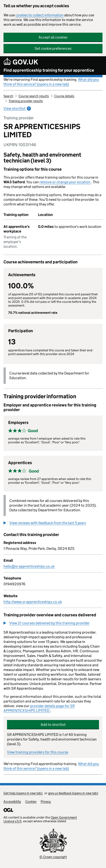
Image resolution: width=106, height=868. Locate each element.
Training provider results (26, 101)
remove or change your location (65, 182)
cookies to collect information (39, 15)
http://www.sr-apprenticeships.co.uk (33, 602)
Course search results (34, 96)
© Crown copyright (53, 857)
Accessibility (12, 801)
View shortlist (17, 108)
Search (8, 96)
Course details (64, 96)
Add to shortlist (53, 725)
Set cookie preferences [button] (53, 48)
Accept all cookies (53, 37)
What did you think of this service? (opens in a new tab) (51, 82)
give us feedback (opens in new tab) (73, 793)
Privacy (46, 801)
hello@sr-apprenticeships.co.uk (29, 566)
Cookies (31, 801)
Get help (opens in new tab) (23, 793)
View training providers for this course (38, 752)
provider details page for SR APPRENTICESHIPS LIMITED (39, 708)
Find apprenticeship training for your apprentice (49, 70)
